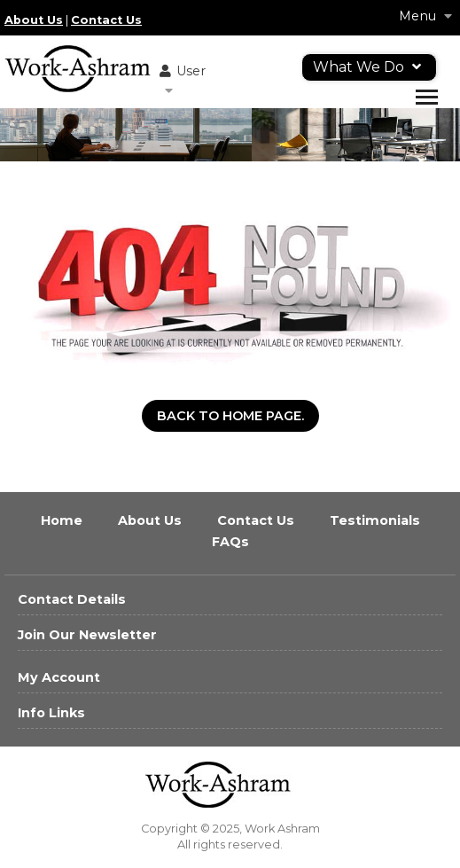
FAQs (230, 542)
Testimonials (375, 520)
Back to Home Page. (230, 416)
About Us (34, 20)
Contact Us (106, 20)
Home (63, 520)
